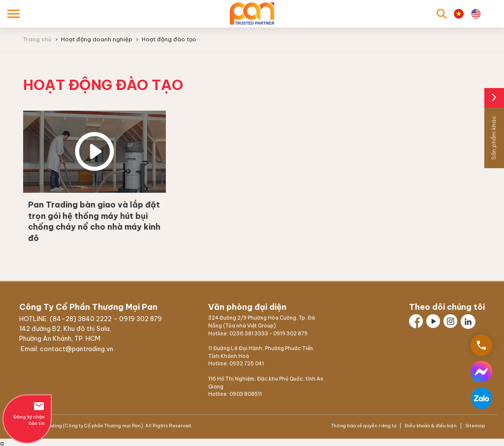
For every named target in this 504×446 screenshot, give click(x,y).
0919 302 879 (141, 319)
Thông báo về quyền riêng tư (364, 426)
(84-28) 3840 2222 (81, 319)
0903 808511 (246, 394)
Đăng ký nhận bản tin (27, 413)
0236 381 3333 (249, 334)
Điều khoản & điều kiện (431, 426)
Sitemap (474, 426)
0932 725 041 (247, 364)
